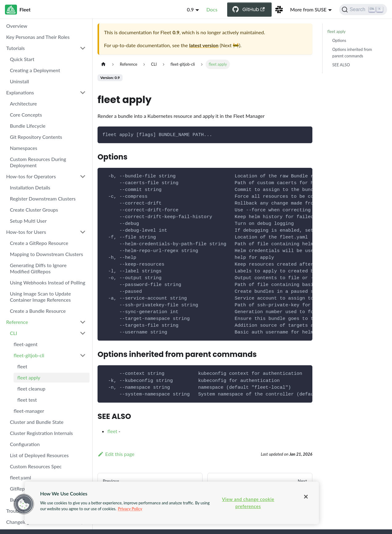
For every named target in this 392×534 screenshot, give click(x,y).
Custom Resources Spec (36, 466)
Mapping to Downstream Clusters (46, 254)
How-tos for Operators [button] (31, 176)
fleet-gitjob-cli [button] (29, 355)
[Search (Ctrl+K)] (363, 10)
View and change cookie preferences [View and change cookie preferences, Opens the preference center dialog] (248, 503)
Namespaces (24, 148)
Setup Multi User (28, 221)
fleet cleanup (31, 389)
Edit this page (116, 454)
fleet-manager (29, 411)
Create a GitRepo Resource (39, 243)
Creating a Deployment (35, 70)
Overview (17, 26)
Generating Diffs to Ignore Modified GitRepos (38, 268)
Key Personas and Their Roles (38, 37)
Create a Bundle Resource (38, 311)
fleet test (27, 400)
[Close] (306, 497)
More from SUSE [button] (308, 9)
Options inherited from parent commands (352, 53)
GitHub (254, 9)
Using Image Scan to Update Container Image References (40, 297)
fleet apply (29, 377)
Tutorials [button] (15, 48)
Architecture (23, 103)
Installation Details (30, 187)
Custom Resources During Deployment (38, 162)
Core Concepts (26, 115)
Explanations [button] (20, 92)
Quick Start (22, 59)
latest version (204, 45)
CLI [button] (13, 333)
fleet (22, 366)
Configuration (25, 444)
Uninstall (19, 81)
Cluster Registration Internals (41, 433)
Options (339, 40)
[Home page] (103, 64)
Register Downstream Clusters (43, 199)
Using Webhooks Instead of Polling (48, 282)
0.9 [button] (190, 9)
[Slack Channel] (279, 10)
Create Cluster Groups (34, 210)
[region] (172, 503)
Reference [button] (17, 322)
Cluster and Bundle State (37, 422)
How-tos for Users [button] (26, 232)
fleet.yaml (21, 477)
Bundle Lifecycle (28, 126)
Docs (212, 9)
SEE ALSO (341, 65)
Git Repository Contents (36, 137)
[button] (24, 504)
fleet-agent (25, 344)
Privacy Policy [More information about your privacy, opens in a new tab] (130, 509)
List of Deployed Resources (39, 455)
